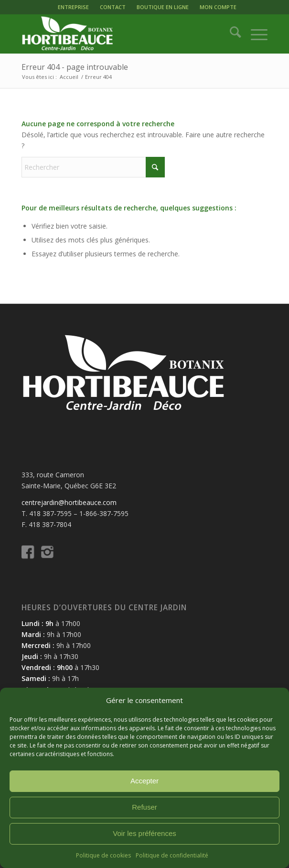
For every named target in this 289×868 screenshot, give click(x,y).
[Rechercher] (230, 34)
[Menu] (254, 34)
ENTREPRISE (73, 7)
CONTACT (113, 7)
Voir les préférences (144, 833)
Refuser (144, 807)
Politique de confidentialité (172, 855)
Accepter (144, 781)
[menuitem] (73, 7)
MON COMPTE (218, 7)
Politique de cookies (103, 855)
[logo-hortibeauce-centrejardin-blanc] (120, 34)
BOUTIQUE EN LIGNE (163, 7)
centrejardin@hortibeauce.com (69, 502)
